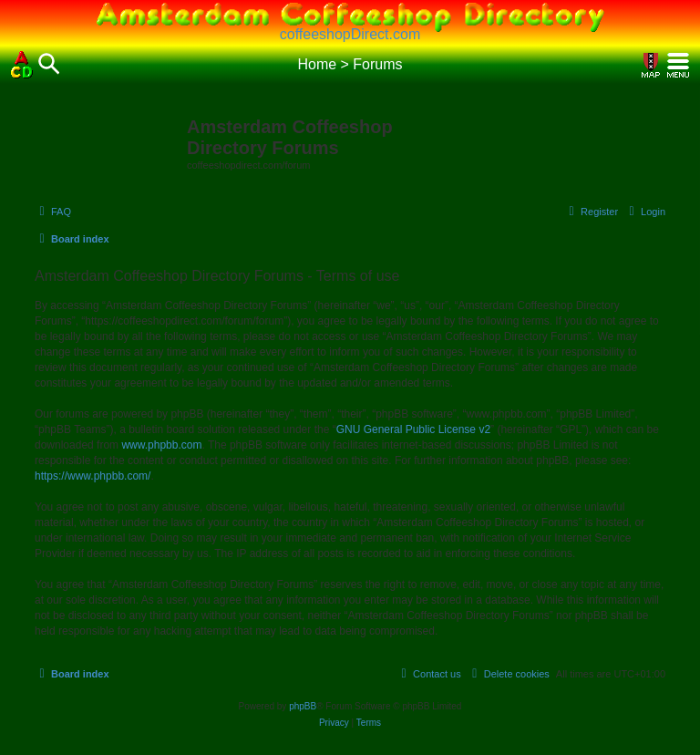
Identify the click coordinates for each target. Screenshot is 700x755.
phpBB (303, 706)
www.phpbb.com (161, 445)
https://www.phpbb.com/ (93, 476)
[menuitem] (53, 212)
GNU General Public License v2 (413, 429)
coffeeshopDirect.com (350, 34)
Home (317, 64)
